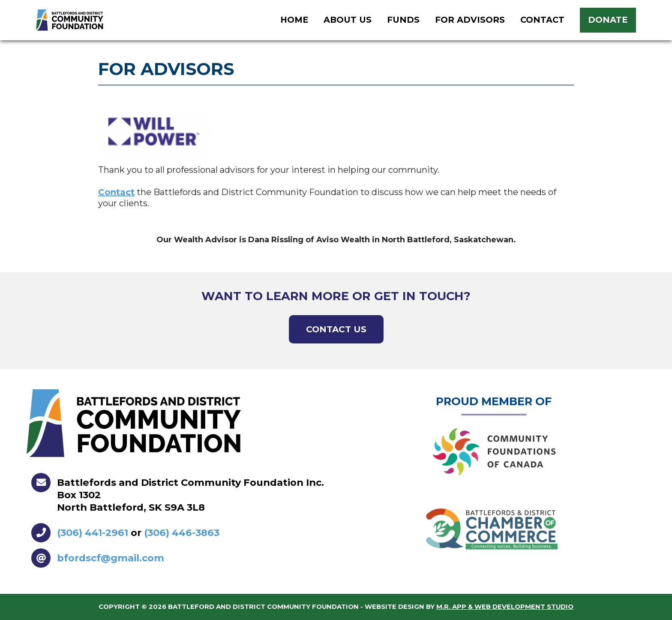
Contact (116, 192)
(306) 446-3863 (182, 533)
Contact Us (336, 329)
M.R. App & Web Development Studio (505, 607)
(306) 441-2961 (93, 533)
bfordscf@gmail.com (111, 558)
